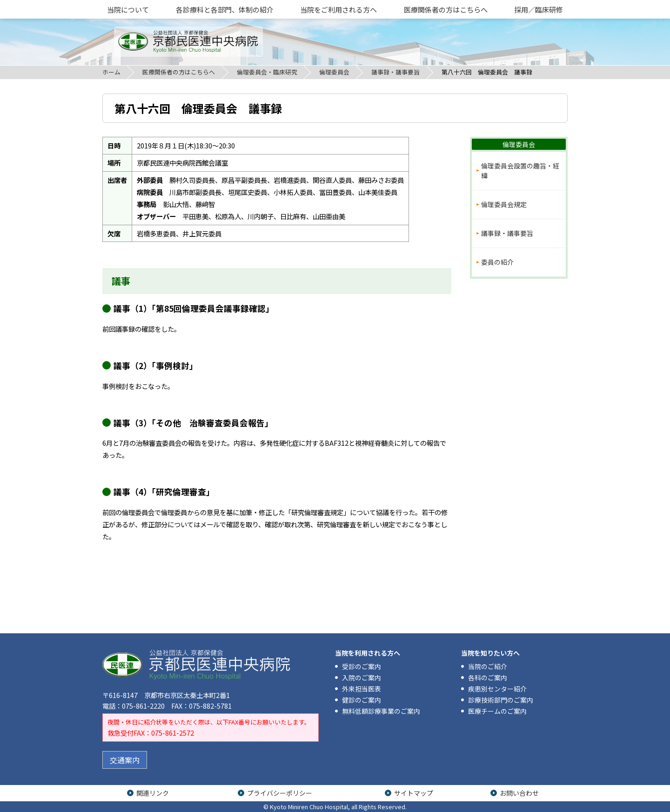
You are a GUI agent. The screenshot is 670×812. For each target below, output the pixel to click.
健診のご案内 (362, 700)
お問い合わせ (519, 793)
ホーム (111, 72)
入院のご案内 (362, 678)
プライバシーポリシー (280, 793)
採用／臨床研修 (539, 10)
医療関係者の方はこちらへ (446, 10)
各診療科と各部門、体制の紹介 (225, 10)
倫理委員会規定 (504, 204)
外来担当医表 (362, 689)
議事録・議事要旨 (395, 72)
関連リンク (153, 793)
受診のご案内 (362, 666)
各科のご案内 (488, 678)
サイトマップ (414, 793)
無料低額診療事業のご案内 (381, 711)
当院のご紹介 (488, 666)
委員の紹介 (497, 262)
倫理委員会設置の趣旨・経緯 (520, 171)
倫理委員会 (334, 72)
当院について (128, 10)
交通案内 (125, 760)
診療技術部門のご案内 (501, 700)
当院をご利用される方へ (338, 10)
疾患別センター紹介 (497, 689)
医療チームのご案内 (497, 711)
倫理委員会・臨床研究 (267, 72)
